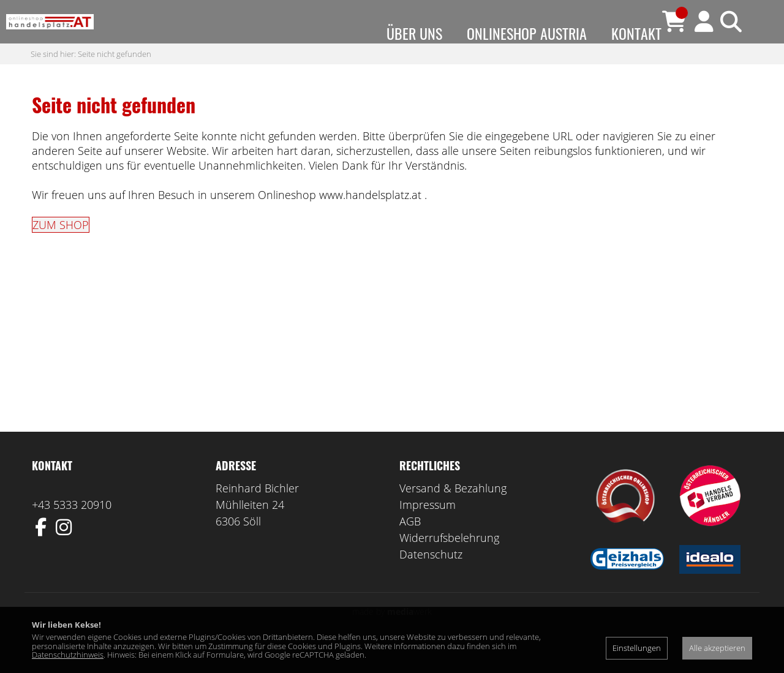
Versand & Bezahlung (453, 513)
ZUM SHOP (61, 249)
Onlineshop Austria (527, 33)
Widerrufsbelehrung (449, 562)
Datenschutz (431, 579)
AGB (410, 546)
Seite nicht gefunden (115, 78)
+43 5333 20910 (72, 529)
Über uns (414, 33)
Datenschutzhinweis (68, 655)
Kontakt (636, 33)
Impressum (428, 529)
